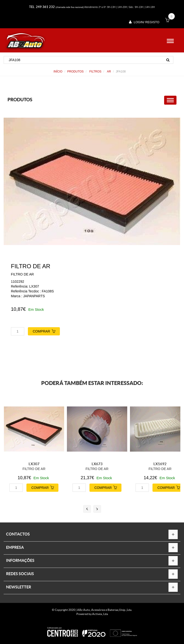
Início (58, 72)
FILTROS (95, 72)
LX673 (97, 464)
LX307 (34, 464)
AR (108, 72)
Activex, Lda (100, 614)
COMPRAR (46, 331)
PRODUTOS (75, 72)
